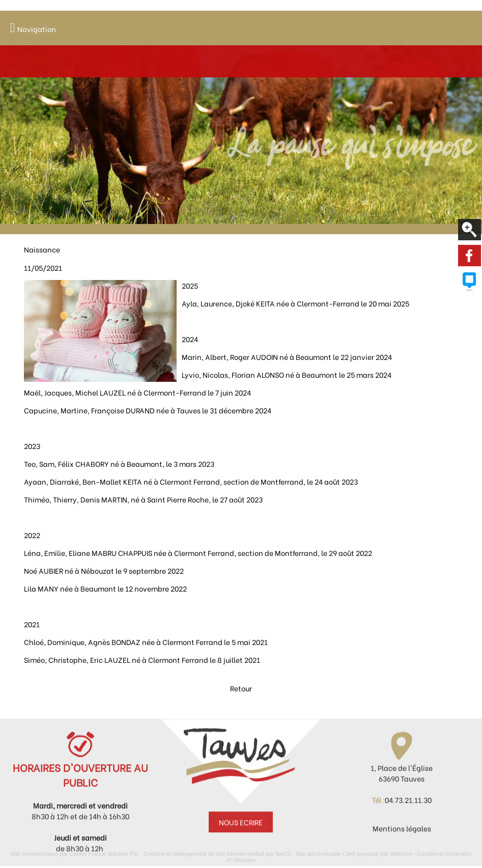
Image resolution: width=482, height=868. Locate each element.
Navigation (37, 29)
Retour (241, 704)
